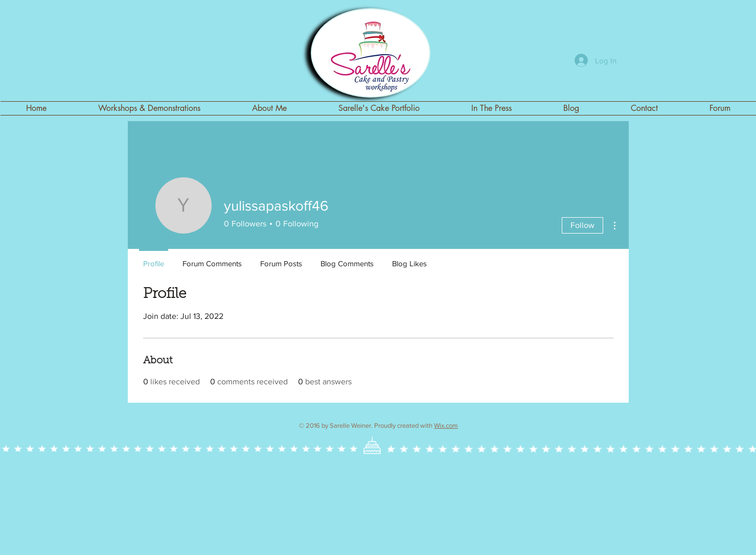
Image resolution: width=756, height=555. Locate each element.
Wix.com (446, 425)
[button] (379, 108)
